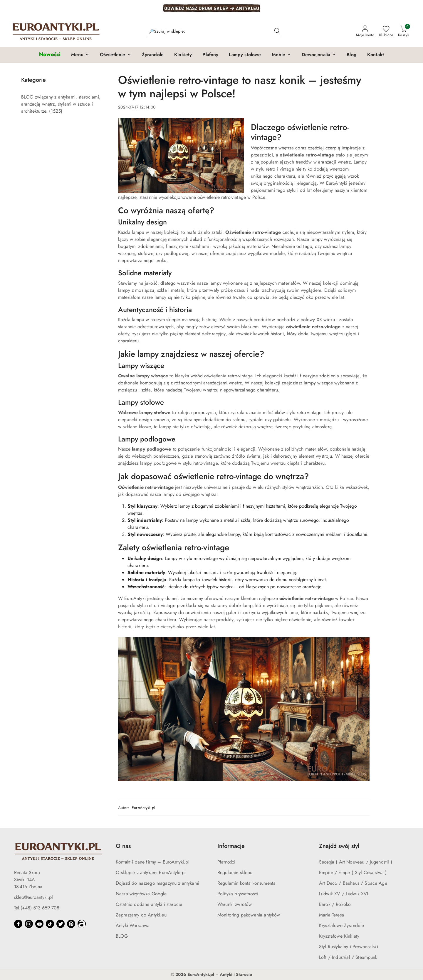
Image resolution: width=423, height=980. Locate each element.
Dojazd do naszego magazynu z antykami (157, 883)
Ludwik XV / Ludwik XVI (344, 894)
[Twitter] (61, 924)
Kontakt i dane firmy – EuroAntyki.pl (153, 862)
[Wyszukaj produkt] (214, 31)
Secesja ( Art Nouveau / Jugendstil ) (356, 862)
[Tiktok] (50, 924)
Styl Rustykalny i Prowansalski (349, 947)
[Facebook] (18, 924)
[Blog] (352, 55)
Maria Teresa (331, 915)
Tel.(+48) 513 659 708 (37, 908)
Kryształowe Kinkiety (339, 936)
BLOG (122, 936)
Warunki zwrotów (235, 904)
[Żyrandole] (153, 55)
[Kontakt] (376, 55)
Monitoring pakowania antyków (249, 915)
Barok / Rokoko (335, 904)
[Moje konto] (365, 31)
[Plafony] (210, 55)
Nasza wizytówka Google (141, 894)
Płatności (226, 862)
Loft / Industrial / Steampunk (348, 957)
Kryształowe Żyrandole (341, 925)
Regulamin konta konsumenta (246, 883)
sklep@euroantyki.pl (33, 897)
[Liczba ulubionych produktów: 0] (386, 31)
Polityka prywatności (238, 894)
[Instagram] (29, 924)
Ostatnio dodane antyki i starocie (149, 904)
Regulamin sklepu (235, 872)
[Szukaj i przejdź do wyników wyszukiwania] (277, 31)
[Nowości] (50, 55)
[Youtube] (39, 924)
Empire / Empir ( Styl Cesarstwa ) (353, 872)
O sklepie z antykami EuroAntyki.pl (151, 872)
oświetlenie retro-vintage (218, 476)
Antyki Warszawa (133, 925)
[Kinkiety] (183, 55)
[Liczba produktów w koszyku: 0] (403, 31)
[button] (80, 55)
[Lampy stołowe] (245, 55)
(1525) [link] (56, 111)
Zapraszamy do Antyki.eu (141, 915)
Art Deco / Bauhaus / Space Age (353, 883)
